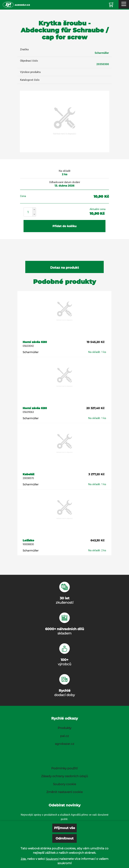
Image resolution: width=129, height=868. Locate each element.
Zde (23, 859)
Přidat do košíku (64, 226)
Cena (23, 196)
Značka (24, 49)
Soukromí (52, 859)
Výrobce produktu (30, 72)
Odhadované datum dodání (65, 182)
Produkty (64, 728)
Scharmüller (102, 53)
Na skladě (65, 171)
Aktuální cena (98, 209)
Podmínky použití (64, 768)
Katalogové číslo (30, 80)
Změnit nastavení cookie (64, 792)
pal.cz (64, 736)
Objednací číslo (29, 61)
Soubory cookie (64, 784)
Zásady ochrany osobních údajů (64, 776)
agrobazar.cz (65, 744)
